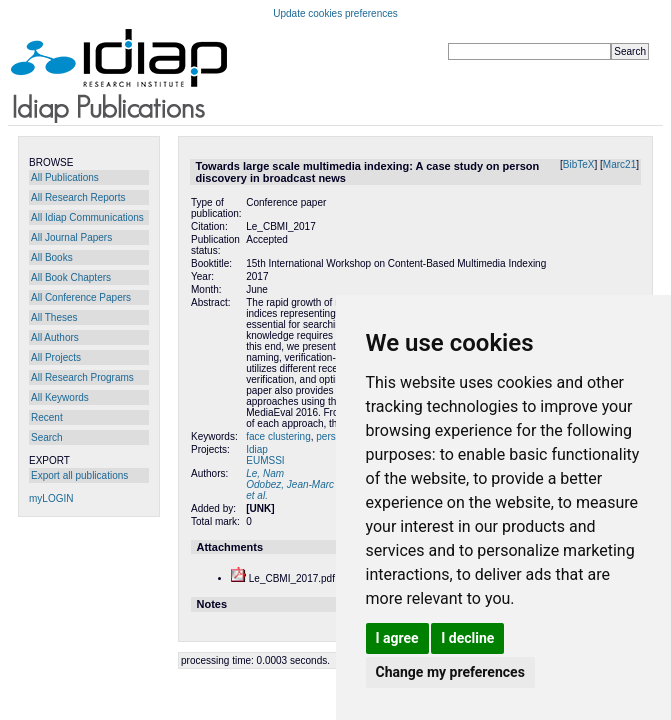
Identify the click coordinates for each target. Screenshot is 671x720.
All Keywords (60, 397)
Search (47, 437)
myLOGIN (51, 498)
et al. (257, 495)
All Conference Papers (81, 297)
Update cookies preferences (335, 13)
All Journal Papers (71, 237)
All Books (52, 257)
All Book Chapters (71, 277)
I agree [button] (397, 638)
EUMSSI (265, 460)
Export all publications (79, 475)
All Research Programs (82, 377)
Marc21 (619, 164)
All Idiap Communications (87, 217)
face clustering (278, 436)
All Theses (54, 317)
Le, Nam (265, 473)
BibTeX (579, 164)
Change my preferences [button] (450, 672)
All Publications (65, 177)
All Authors (55, 337)
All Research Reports (78, 197)
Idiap (257, 449)
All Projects (56, 357)
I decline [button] (467, 638)
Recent (47, 417)
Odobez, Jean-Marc (290, 484)
